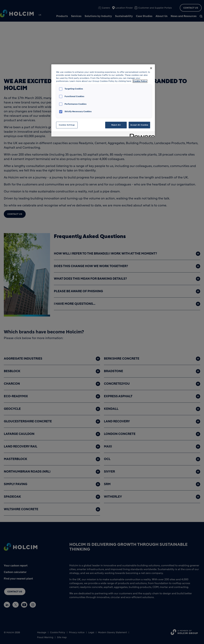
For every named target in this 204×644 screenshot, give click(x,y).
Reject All (116, 125)
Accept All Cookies (139, 125)
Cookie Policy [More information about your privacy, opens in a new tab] (140, 81)
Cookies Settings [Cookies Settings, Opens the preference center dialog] (67, 125)
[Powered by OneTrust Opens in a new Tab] (141, 135)
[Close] (151, 68)
